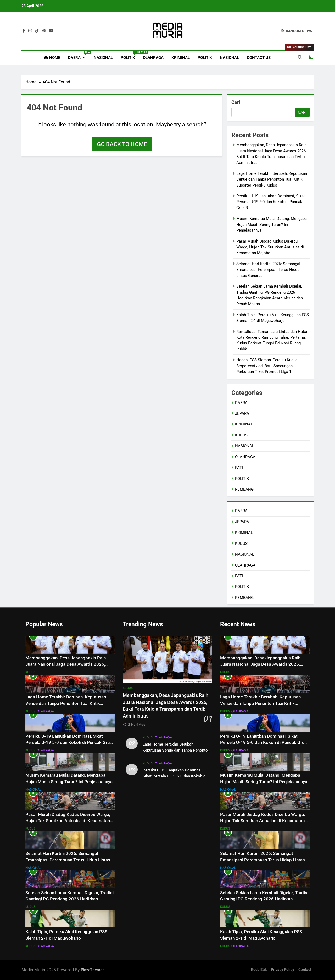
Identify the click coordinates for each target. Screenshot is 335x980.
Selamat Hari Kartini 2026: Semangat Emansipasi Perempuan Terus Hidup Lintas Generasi (268, 270)
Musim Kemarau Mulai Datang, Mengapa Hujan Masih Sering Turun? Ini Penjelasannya (272, 224)
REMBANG (244, 489)
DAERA (79, 55)
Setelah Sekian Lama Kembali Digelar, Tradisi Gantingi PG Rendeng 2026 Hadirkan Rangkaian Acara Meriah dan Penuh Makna (69, 899)
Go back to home (122, 144)
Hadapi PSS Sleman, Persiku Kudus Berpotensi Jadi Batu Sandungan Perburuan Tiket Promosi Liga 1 (267, 366)
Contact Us (259, 58)
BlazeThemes (93, 970)
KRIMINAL (181, 58)
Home (52, 58)
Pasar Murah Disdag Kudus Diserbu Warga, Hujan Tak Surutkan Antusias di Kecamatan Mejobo (270, 247)
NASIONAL (103, 58)
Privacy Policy (283, 970)
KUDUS (241, 435)
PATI (239, 468)
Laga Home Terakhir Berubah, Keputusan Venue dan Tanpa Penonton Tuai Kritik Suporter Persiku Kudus (272, 179)
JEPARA (242, 413)
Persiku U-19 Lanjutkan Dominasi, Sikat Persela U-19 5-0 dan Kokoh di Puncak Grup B (271, 202)
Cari (236, 102)
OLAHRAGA (153, 58)
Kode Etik (259, 970)
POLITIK (130, 55)
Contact (305, 970)
